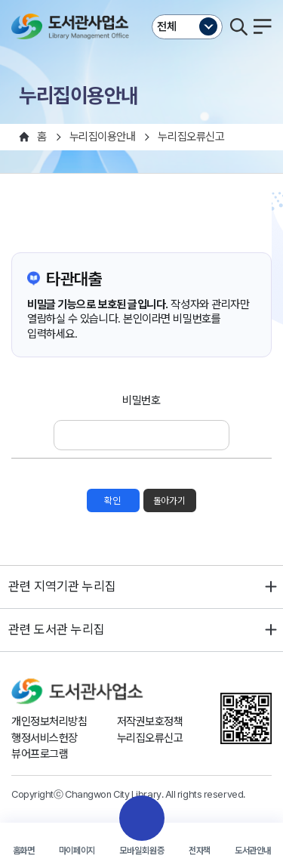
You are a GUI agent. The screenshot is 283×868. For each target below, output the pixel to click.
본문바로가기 (141, 0)
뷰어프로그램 (40, 754)
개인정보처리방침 (49, 721)
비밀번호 (141, 400)
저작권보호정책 (150, 721)
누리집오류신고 (150, 738)
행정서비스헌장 (45, 738)
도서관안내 (253, 851)
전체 (167, 26)
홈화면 (24, 851)
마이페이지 (77, 851)
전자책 (200, 851)
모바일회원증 (142, 851)
